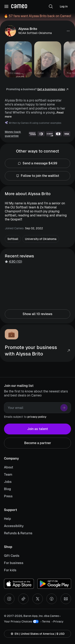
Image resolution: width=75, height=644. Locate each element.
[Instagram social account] (9, 599)
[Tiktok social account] (23, 599)
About (9, 467)
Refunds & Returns (18, 533)
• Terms (45, 621)
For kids (10, 570)
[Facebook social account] (52, 599)
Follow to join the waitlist (37, 176)
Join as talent (37, 429)
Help (7, 519)
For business (14, 563)
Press (8, 496)
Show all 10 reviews (37, 314)
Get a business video (51, 89)
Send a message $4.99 (37, 163)
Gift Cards (12, 556)
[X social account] (38, 599)
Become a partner (37, 443)
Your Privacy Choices (18, 621)
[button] (51, 6)
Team (8, 475)
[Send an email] (66, 599)
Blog (7, 489)
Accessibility (14, 526)
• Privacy (58, 621)
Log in (64, 6)
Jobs (8, 482)
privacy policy (37, 417)
